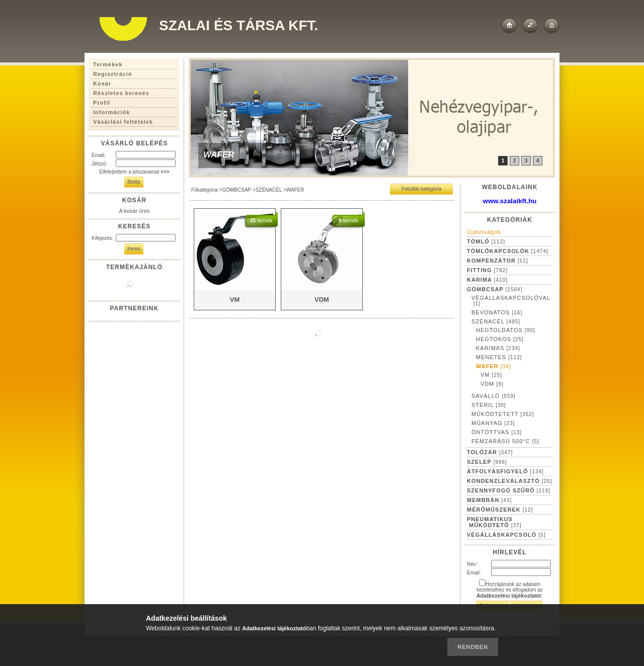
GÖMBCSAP (236, 190)
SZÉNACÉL (269, 190)
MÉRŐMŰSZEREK (500, 510)
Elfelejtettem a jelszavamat (134, 172)
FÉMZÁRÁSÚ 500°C (505, 441)
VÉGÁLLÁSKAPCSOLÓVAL (511, 301)
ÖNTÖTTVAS (497, 432)
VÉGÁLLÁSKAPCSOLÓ (506, 535)
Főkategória (205, 190)
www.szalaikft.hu (510, 201)
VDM (492, 384)
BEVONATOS (497, 312)
